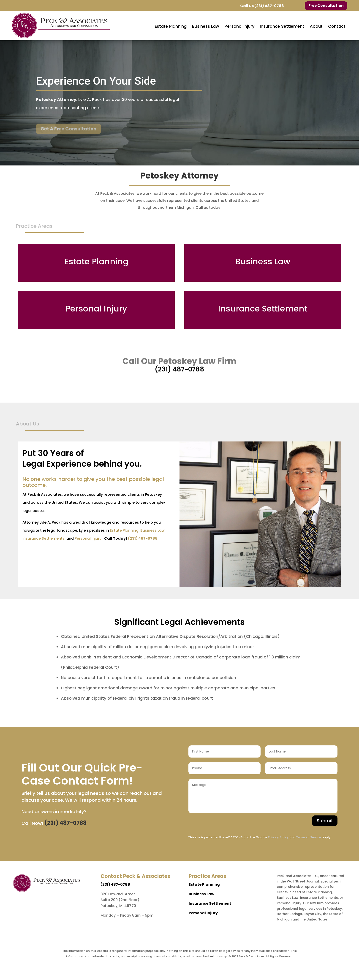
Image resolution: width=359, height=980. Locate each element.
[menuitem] (171, 26)
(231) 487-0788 (269, 6)
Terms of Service (309, 837)
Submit (325, 821)
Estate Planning (124, 530)
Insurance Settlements (44, 538)
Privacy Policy (278, 837)
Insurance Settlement (210, 903)
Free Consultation (326, 6)
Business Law (152, 530)
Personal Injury (88, 538)
